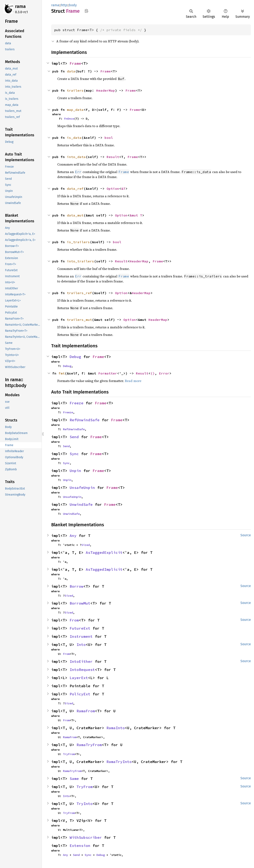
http (64, 5)
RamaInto (116, 728)
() (153, 373)
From (74, 620)
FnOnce (69, 119)
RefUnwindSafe (85, 420)
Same (74, 779)
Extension (80, 846)
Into (81, 645)
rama (20, 6)
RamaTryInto (119, 762)
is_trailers (78, 242)
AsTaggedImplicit (104, 569)
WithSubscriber (86, 837)
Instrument (81, 636)
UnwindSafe (81, 504)
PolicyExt (80, 694)
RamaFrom (86, 711)
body (73, 5)
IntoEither (81, 661)
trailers (75, 90)
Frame (75, 63)
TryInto (85, 804)
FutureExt (80, 628)
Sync (74, 454)
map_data (75, 110)
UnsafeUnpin (82, 488)
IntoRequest (82, 670)
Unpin (75, 471)
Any (73, 536)
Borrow (77, 586)
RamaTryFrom (89, 745)
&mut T (136, 215)
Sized (86, 545)
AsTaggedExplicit (104, 552)
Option (113, 189)
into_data (76, 157)
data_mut (75, 215)
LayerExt (79, 678)
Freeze (77, 403)
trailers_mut (79, 320)
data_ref (75, 189)
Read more (133, 381)
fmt (62, 373)
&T (123, 189)
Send (74, 437)
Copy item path (86, 11)
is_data (74, 138)
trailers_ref (79, 293)
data (71, 71)
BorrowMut (80, 603)
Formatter (108, 373)
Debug (75, 357)
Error (164, 373)
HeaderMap (106, 90)
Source (246, 535)
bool (109, 138)
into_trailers (80, 261)
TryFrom (69, 754)
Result (113, 157)
